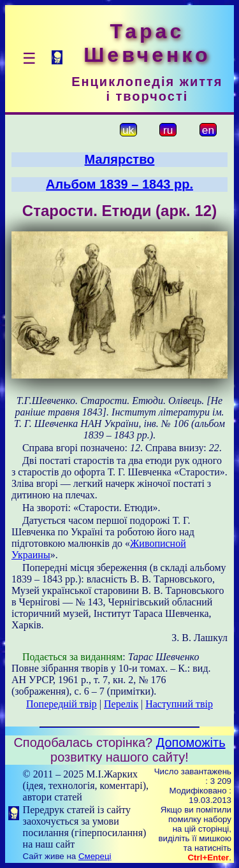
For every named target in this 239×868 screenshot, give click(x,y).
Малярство (120, 159)
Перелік (121, 704)
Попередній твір (62, 704)
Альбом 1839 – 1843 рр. (119, 184)
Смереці (95, 856)
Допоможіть (191, 742)
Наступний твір (179, 704)
